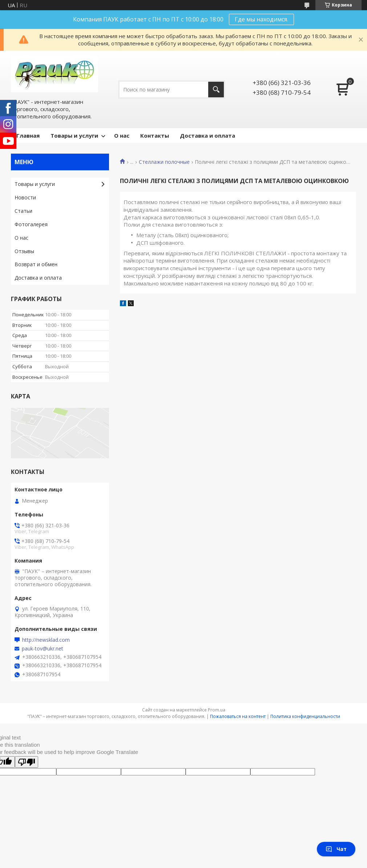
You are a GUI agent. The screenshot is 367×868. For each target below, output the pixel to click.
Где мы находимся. (261, 19)
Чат (336, 849)
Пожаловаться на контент (238, 716)
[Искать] (216, 90)
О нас (122, 135)
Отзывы (24, 251)
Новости (25, 197)
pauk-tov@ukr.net (43, 649)
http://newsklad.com (46, 640)
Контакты (155, 135)
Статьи (23, 211)
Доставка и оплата (207, 135)
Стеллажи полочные (164, 162)
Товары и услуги (74, 135)
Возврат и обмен (36, 264)
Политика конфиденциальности (305, 716)
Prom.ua (217, 710)
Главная (28, 135)
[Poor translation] (27, 762)
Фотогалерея (31, 224)
